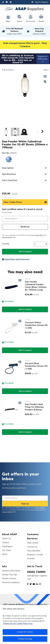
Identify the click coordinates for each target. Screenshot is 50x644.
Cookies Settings (25, 639)
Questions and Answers (16, 259)
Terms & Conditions (11, 582)
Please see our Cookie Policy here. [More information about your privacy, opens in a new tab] (18, 624)
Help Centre (33, 543)
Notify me (25, 227)
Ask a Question (10, 180)
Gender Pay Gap (9, 574)
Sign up (25, 504)
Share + (46, 70)
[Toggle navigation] (8, 18)
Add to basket (25, 252)
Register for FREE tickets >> (43, 59)
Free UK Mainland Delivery (15, 31)
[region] (25, 624)
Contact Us (32, 547)
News (5, 554)
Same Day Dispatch (39, 31)
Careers (6, 542)
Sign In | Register (40, 2)
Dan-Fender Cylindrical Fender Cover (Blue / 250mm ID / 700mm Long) (36, 286)
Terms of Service (7, 237)
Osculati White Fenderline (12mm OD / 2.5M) (36, 325)
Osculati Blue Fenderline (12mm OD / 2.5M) (36, 366)
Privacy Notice (7, 212)
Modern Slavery (9, 578)
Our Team (6, 550)
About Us (6, 538)
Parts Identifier (34, 551)
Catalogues (7, 546)
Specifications (9, 174)
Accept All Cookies (25, 632)
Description (8, 168)
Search (19, 18)
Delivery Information (11, 571)
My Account (31, 18)
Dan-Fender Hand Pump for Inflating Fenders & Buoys (34, 407)
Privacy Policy (39, 235)
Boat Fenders (9, 70)
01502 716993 (36, 572)
